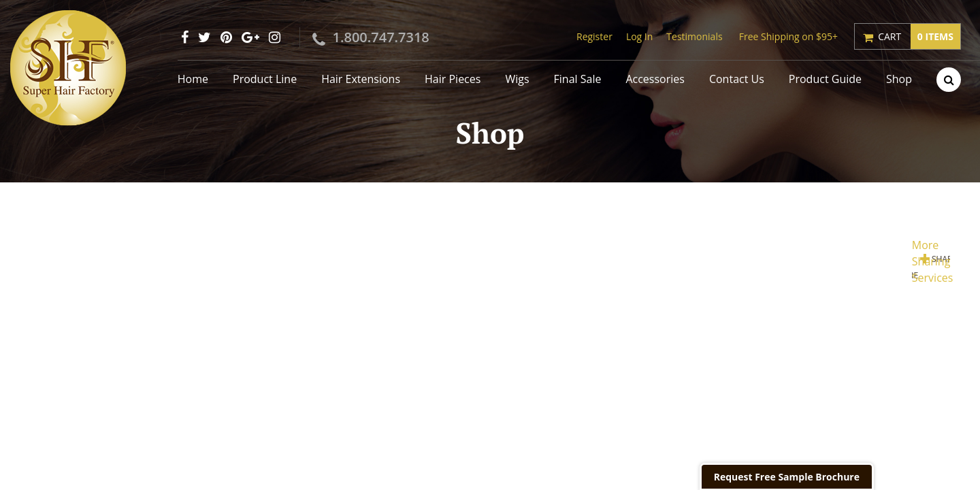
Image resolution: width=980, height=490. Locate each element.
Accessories (655, 79)
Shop (899, 79)
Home (193, 79)
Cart (919, 36)
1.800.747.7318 (381, 37)
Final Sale (578, 79)
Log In (639, 36)
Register (594, 36)
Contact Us (737, 79)
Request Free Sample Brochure (787, 477)
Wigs (517, 79)
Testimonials (694, 36)
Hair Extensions (361, 79)
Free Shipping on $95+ (788, 36)
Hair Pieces (453, 79)
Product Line (265, 79)
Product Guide (825, 79)
